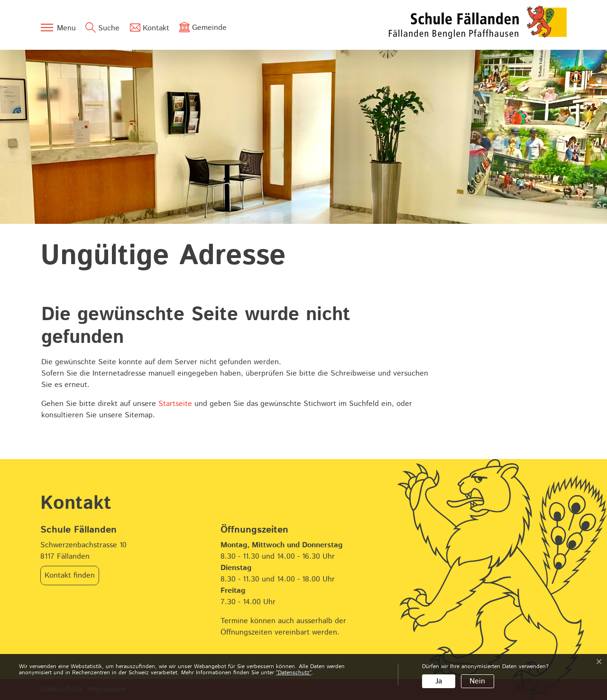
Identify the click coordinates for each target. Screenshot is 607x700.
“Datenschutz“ (294, 673)
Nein (477, 681)
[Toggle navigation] (58, 28)
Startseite (175, 404)
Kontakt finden (70, 576)
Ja (439, 681)
